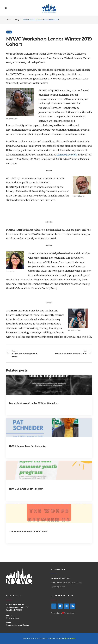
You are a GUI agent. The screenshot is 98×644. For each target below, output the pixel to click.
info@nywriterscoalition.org (18, 625)
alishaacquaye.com (67, 155)
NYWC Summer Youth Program (26, 489)
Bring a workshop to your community (66, 582)
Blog (9, 32)
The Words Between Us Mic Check (28, 532)
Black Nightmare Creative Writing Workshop (34, 403)
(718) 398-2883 (12, 618)
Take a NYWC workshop (61, 578)
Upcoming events (58, 587)
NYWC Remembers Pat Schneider (28, 446)
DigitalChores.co (70, 638)
